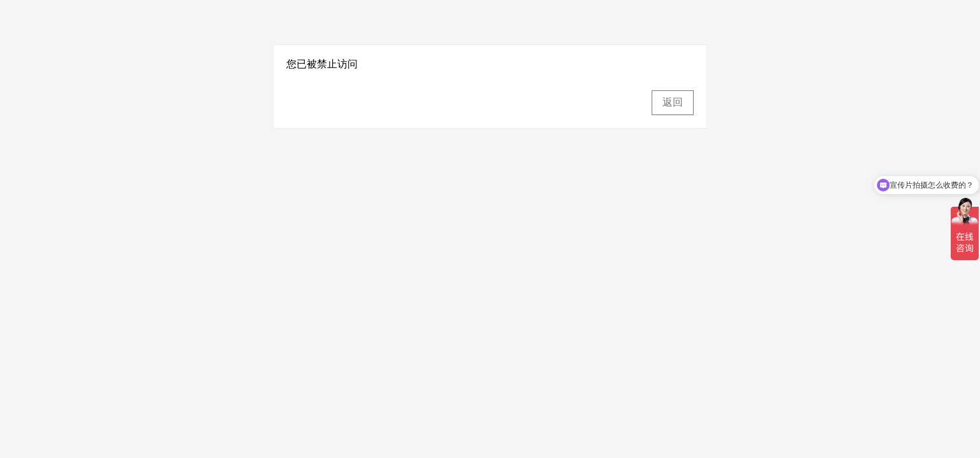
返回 (673, 102)
